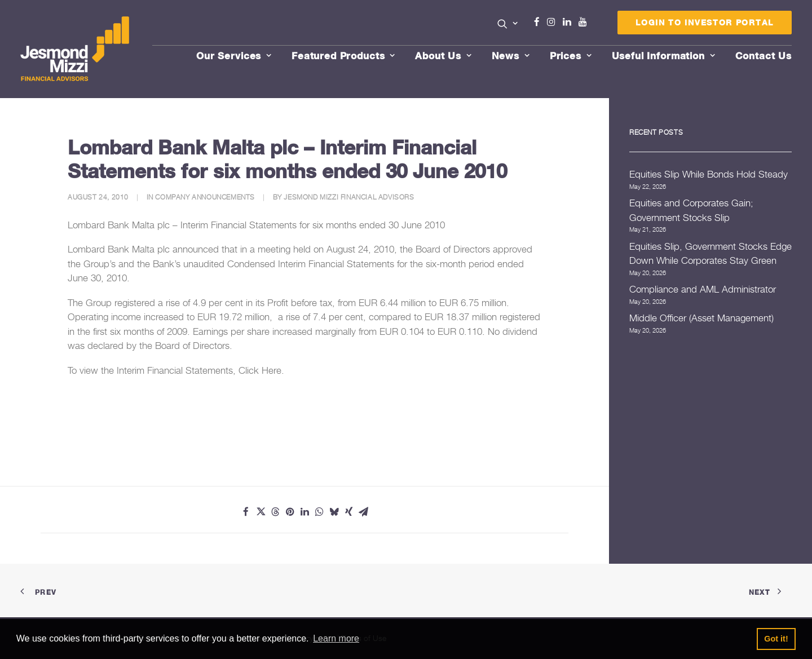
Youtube (585, 22)
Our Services (234, 56)
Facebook (541, 22)
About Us (443, 56)
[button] (508, 24)
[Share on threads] (275, 512)
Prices (571, 56)
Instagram (554, 22)
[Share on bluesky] (334, 512)
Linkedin (570, 22)
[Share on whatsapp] (319, 512)
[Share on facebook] (246, 512)
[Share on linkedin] (304, 512)
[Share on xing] (348, 512)
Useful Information (664, 56)
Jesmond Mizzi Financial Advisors (349, 197)
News (511, 56)
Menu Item (597, 25)
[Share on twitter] (261, 512)
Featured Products (343, 56)
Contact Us (764, 56)
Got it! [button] (776, 639)
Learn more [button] (336, 638)
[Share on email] (363, 512)
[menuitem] (508, 25)
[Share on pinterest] (290, 512)
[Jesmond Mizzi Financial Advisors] (76, 49)
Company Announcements (205, 197)
